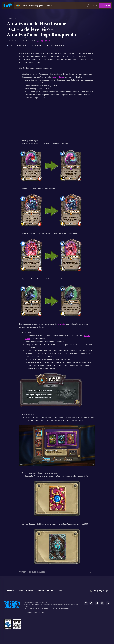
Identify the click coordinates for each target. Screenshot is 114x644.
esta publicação (59, 77)
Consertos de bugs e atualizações (34, 572)
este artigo (62, 324)
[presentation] (8, 5)
